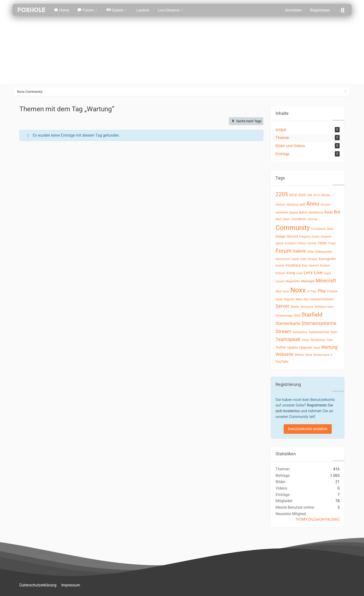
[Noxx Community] (31, 10)
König (291, 273)
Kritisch (280, 273)
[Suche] (343, 10)
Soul (297, 315)
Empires (326, 237)
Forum (284, 251)
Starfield (312, 315)
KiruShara (293, 265)
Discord (292, 236)
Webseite (284, 354)
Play (322, 291)
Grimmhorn (283, 259)
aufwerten (282, 212)
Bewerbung (316, 212)
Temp (305, 340)
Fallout (302, 243)
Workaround (321, 355)
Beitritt (303, 212)
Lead (299, 273)
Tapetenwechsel (319, 332)
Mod (278, 291)
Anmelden (294, 10)
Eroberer (290, 243)
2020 (302, 195)
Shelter (295, 307)
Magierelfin (293, 281)
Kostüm (325, 266)
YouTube (282, 362)
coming (312, 219)
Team (334, 332)
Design (281, 236)
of (308, 291)
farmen (312, 243)
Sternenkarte (288, 323)
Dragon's (305, 237)
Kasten (280, 266)
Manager (308, 281)
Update (293, 347)
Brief (278, 219)
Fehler (322, 243)
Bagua (294, 212)
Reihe (299, 299)
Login (327, 273)
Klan (305, 266)
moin (286, 291)
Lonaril (280, 281)
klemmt (314, 266)
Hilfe (303, 259)
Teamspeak (288, 339)
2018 (293, 195)
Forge (332, 243)
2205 (282, 194)
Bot (337, 212)
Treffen (281, 347)
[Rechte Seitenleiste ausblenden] (345, 91)
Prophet (332, 291)
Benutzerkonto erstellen (308, 429)
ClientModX (299, 219)
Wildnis (299, 355)
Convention (318, 229)
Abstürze (292, 205)
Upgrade (306, 347)
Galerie (299, 251)
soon (330, 307)
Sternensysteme (319, 323)
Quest (279, 299)
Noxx (298, 290)
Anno (313, 204)
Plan (314, 291)
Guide (295, 259)
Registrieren (320, 10)
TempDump (317, 340)
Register (289, 299)
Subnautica (300, 332)
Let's (308, 273)
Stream (283, 331)
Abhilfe (325, 195)
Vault (317, 348)
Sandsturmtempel (322, 299)
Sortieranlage (284, 316)
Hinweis (312, 259)
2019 (316, 195)
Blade (328, 212)
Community (293, 228)
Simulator (307, 307)
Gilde (311, 252)
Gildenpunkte (323, 252)
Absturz (281, 205)
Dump (316, 237)
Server (282, 306)
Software (320, 307)
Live (318, 273)
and (302, 204)
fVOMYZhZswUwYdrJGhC (318, 519)
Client (286, 219)
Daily (330, 229)
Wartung (329, 347)
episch (280, 243)
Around (325, 205)
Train (330, 340)
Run (306, 299)
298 (309, 195)
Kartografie (327, 259)
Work (309, 355)
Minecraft (326, 281)
